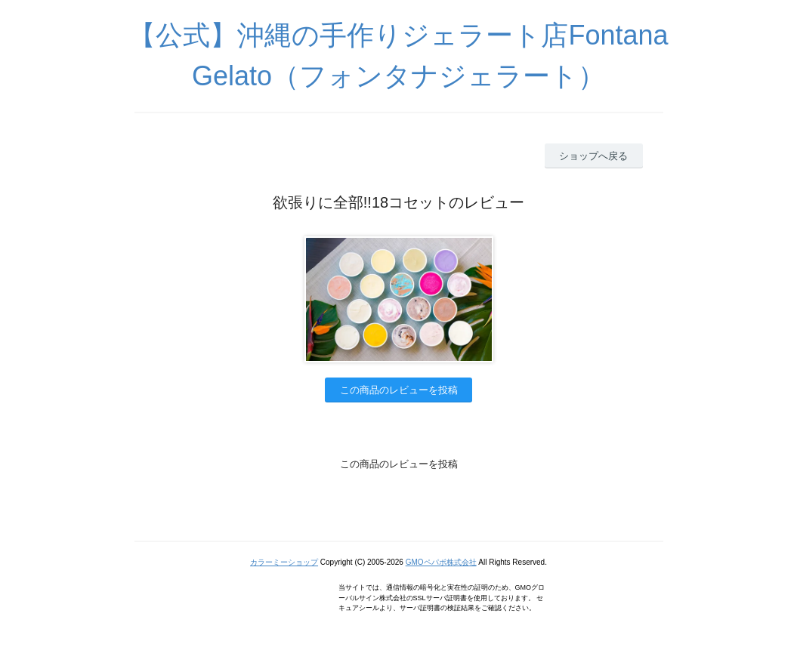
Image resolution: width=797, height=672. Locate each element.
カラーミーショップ (284, 562)
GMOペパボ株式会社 (441, 562)
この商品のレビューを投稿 (399, 390)
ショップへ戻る (593, 156)
